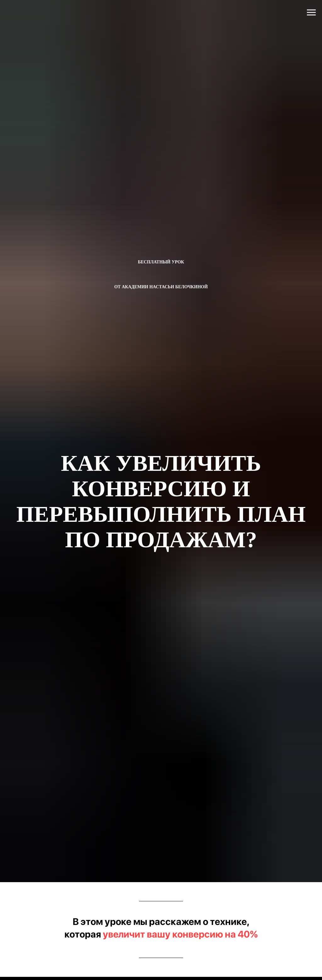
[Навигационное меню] (311, 13)
